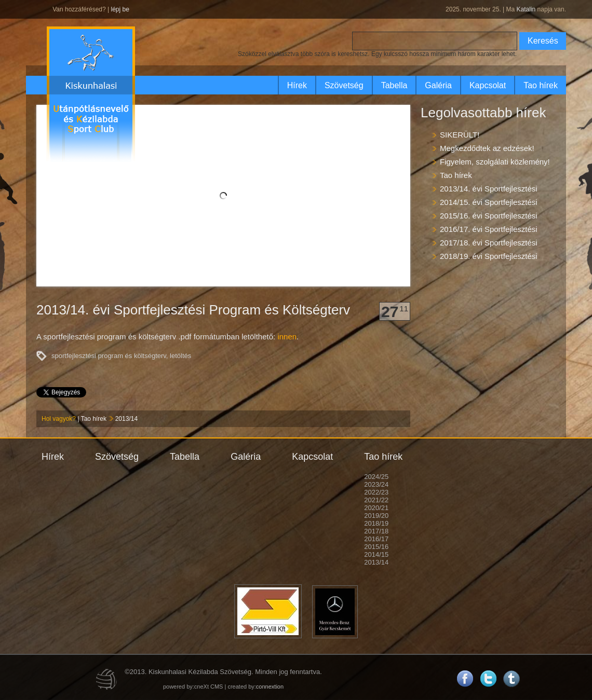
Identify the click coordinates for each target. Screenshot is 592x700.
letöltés (180, 356)
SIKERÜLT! (460, 135)
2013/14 (126, 419)
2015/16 (376, 547)
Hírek (297, 85)
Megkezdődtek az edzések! (487, 148)
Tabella (394, 85)
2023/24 (376, 484)
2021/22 (376, 500)
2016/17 (376, 539)
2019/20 (376, 516)
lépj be (120, 9)
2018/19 (376, 523)
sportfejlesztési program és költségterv (109, 356)
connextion (270, 687)
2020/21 (376, 508)
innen (287, 337)
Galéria (438, 85)
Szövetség (344, 85)
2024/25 (376, 477)
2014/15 (376, 554)
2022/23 (376, 492)
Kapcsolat (488, 85)
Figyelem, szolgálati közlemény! (495, 162)
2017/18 (376, 531)
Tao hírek (541, 85)
